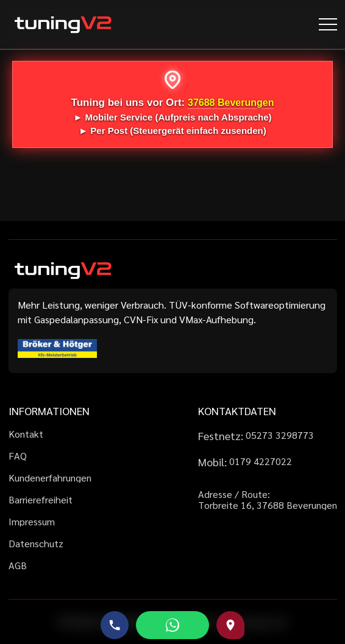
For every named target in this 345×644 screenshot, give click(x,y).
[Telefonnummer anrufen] (115, 625)
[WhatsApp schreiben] (172, 625)
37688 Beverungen (231, 103)
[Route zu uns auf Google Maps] (230, 625)
